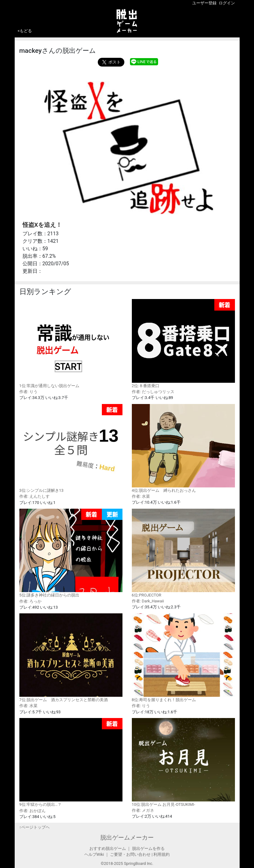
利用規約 (162, 854)
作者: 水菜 (141, 496)
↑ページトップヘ (35, 827)
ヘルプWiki (94, 854)
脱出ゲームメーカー (127, 838)
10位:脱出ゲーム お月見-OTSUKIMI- (183, 762)
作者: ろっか (30, 601)
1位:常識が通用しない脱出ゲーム (71, 343)
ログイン (227, 3)
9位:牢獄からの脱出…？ (71, 763)
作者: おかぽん (32, 811)
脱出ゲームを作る (148, 848)
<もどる (25, 31)
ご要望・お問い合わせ (130, 854)
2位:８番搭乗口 (183, 344)
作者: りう (28, 392)
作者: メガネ (143, 810)
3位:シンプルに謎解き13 (71, 449)
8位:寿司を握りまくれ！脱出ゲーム (183, 658)
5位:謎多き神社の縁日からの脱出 (71, 553)
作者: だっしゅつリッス (153, 392)
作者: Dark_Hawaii (148, 601)
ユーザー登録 (204, 3)
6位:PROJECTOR (183, 553)
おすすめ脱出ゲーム (108, 848)
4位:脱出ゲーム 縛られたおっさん (183, 448)
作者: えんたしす (35, 496)
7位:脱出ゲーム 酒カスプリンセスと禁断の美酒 (71, 658)
